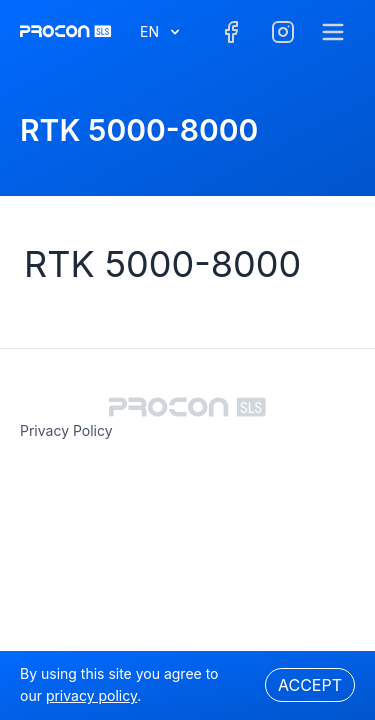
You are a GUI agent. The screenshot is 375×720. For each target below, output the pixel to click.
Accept (310, 685)
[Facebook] (231, 32)
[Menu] (333, 32)
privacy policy (66, 430)
